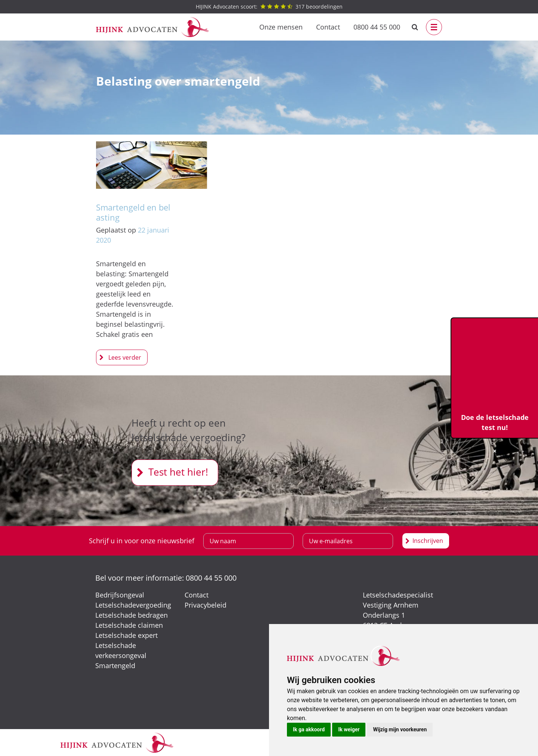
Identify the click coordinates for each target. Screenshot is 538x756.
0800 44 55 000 (377, 27)
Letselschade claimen (129, 625)
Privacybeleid (205, 605)
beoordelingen (269, 7)
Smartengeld (115, 666)
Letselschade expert (126, 635)
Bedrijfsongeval (120, 595)
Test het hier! (178, 472)
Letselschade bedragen (132, 615)
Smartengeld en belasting (133, 212)
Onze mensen (281, 27)
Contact (328, 27)
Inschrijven (428, 541)
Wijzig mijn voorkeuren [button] (400, 729)
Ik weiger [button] (349, 729)
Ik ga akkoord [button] (309, 729)
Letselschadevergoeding (133, 605)
